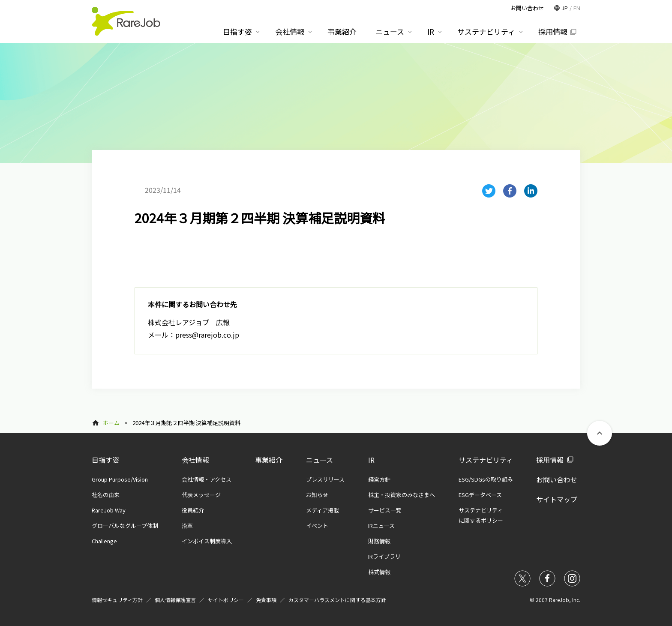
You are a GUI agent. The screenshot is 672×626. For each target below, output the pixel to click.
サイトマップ (557, 499)
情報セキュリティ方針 (117, 600)
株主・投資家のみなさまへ (402, 495)
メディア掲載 (322, 510)
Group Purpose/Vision (120, 479)
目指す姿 (105, 460)
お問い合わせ (557, 479)
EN (577, 8)
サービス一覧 (385, 510)
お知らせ (317, 495)
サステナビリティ (486, 460)
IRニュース (381, 526)
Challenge (104, 541)
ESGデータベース (480, 495)
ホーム (111, 423)
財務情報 (379, 541)
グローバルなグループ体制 (125, 526)
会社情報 (195, 460)
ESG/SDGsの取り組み (486, 479)
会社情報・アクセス (207, 479)
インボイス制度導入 (207, 541)
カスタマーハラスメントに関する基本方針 (337, 600)
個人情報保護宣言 (175, 600)
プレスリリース (325, 479)
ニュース (319, 460)
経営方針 (379, 479)
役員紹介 (193, 510)
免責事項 (266, 600)
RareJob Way (109, 510)
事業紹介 (269, 460)
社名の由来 (106, 495)
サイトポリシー (226, 600)
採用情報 (550, 460)
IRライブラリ (384, 556)
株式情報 (379, 572)
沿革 (187, 526)
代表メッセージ (201, 495)
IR (371, 460)
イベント (317, 526)
